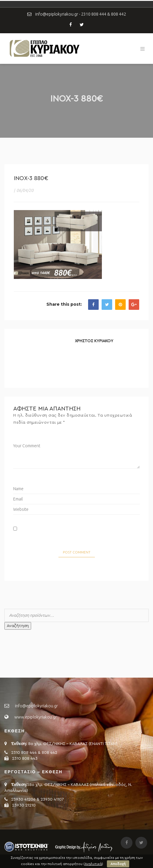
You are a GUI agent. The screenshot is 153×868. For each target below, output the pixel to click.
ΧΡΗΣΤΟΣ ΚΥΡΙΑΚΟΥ (94, 341)
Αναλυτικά (93, 864)
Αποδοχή (118, 864)
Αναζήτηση (18, 626)
